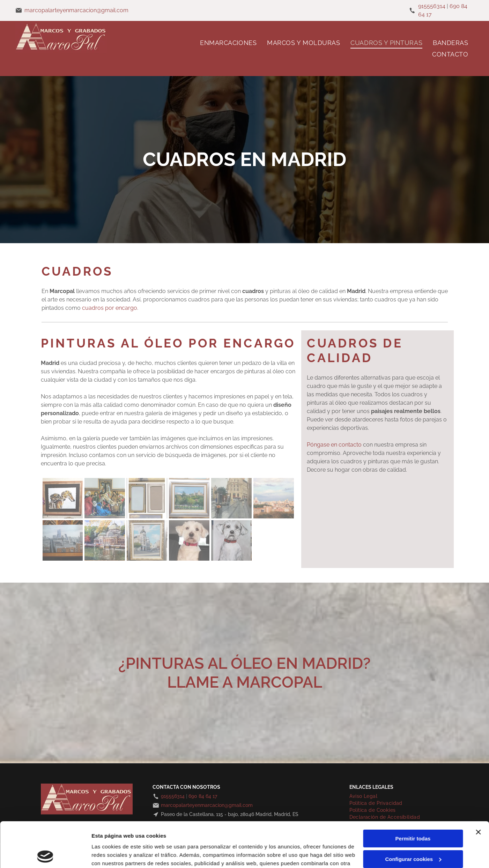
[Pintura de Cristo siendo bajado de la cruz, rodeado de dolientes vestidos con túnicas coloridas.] (105, 498)
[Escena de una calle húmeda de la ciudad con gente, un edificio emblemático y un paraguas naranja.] (231, 498)
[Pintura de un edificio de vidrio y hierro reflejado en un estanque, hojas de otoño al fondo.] (105, 540)
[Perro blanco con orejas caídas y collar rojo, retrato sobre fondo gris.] (231, 540)
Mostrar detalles (112, 854)
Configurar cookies (413, 814)
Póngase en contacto (334, 445)
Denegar (413, 834)
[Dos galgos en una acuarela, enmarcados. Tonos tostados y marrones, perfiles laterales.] (63, 498)
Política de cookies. (143, 835)
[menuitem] (228, 43)
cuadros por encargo (110, 308)
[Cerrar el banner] (478, 787)
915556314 (432, 6)
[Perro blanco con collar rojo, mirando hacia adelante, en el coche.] (189, 540)
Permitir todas (413, 794)
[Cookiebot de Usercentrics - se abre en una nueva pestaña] (45, 854)
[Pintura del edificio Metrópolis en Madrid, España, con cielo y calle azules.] (147, 540)
